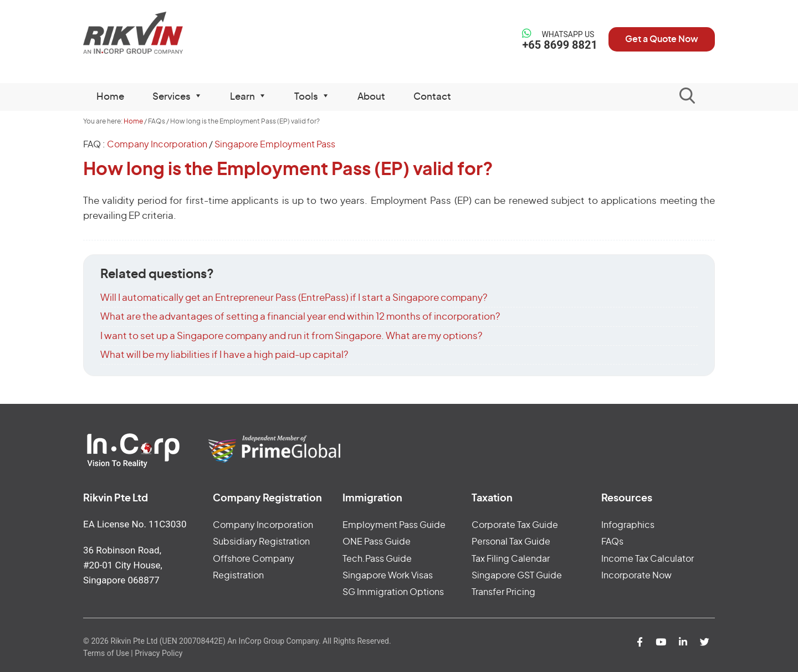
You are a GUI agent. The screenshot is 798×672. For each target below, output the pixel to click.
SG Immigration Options (393, 592)
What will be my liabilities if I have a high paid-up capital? (224, 355)
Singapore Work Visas (388, 576)
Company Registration (267, 499)
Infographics (628, 525)
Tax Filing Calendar (511, 559)
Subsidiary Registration (261, 542)
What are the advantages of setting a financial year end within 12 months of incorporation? (300, 317)
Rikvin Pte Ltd (156, 33)
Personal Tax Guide (511, 542)
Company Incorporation (157, 145)
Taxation (492, 499)
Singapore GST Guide (517, 576)
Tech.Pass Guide (377, 559)
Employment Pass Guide (394, 525)
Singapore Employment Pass (275, 145)
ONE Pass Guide (377, 542)
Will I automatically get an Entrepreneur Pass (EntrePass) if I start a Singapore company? (294, 298)
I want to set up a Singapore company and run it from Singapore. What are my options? (291, 336)
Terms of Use (106, 653)
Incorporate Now (636, 576)
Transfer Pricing (503, 592)
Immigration (372, 499)
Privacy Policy (158, 653)
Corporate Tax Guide (515, 525)
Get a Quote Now (662, 39)
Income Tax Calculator (648, 559)
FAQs (612, 542)
